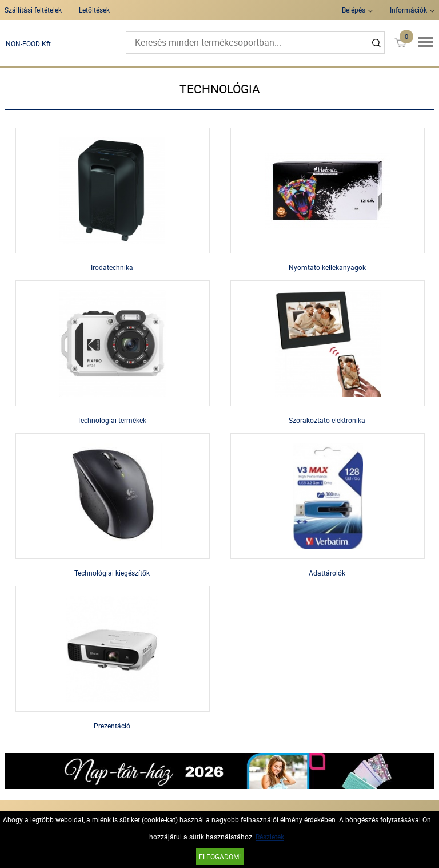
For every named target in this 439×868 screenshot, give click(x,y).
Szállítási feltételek (33, 10)
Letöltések (94, 10)
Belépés (354, 10)
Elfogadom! (220, 857)
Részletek (270, 837)
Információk (408, 10)
